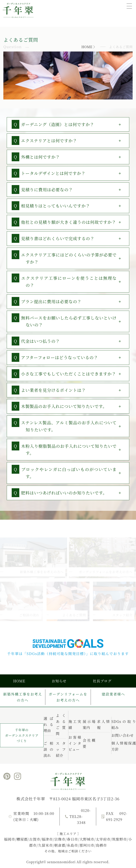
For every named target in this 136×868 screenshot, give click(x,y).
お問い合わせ (123, 735)
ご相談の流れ (49, 749)
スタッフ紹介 (61, 749)
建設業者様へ (113, 694)
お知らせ (59, 681)
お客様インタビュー (75, 743)
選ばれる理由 (49, 724)
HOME (87, 47)
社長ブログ (102, 681)
